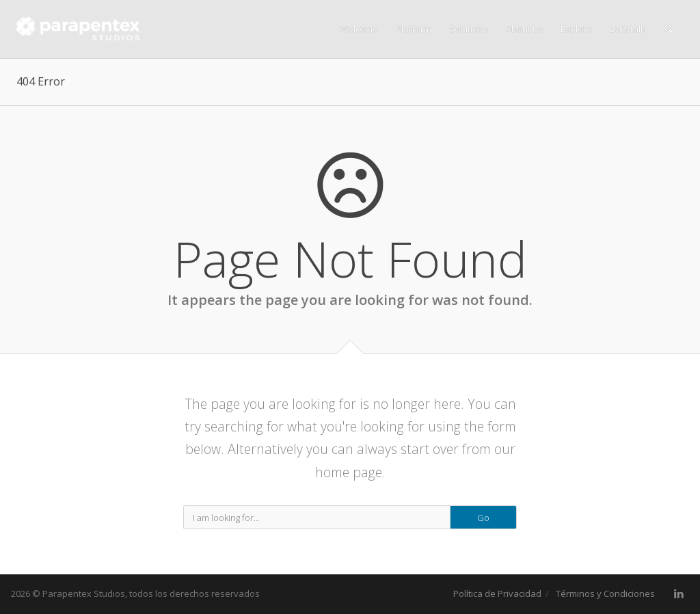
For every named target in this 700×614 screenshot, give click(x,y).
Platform (414, 29)
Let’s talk (628, 29)
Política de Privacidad (497, 593)
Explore (576, 29)
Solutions (469, 29)
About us (524, 29)
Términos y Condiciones (605, 593)
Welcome (359, 29)
